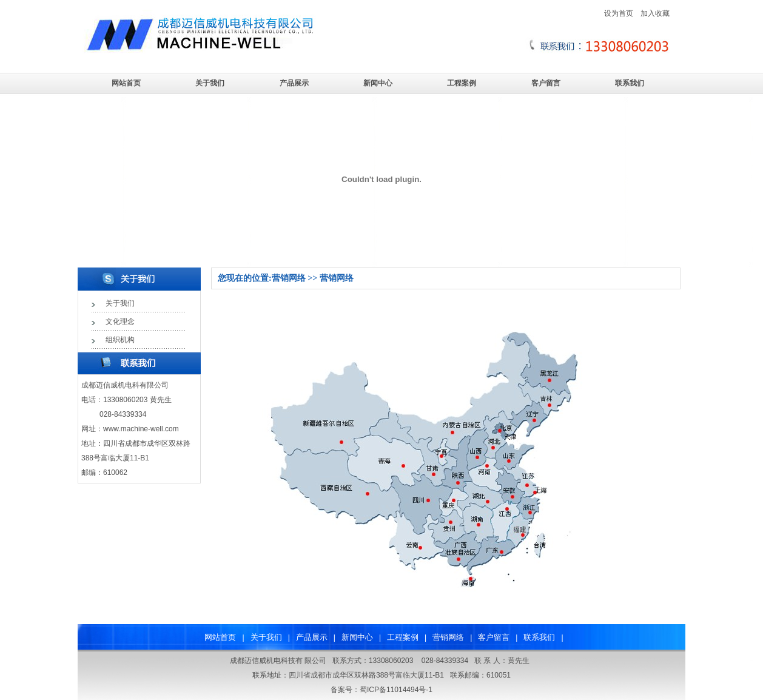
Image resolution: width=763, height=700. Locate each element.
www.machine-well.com (141, 429)
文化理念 (120, 321)
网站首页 (126, 83)
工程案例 (462, 83)
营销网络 (448, 637)
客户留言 (546, 83)
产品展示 (294, 83)
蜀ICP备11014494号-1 (396, 690)
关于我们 (210, 83)
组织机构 (120, 340)
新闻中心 (378, 83)
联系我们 (630, 83)
